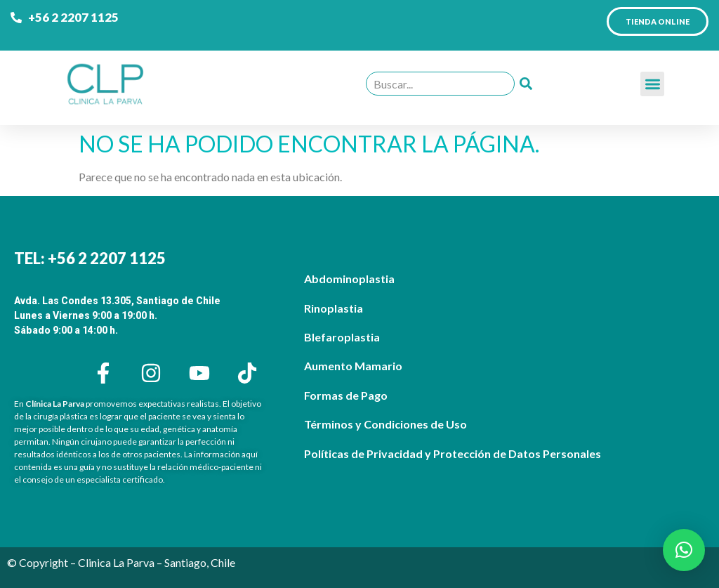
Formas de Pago (346, 395)
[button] (653, 84)
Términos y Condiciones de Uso (385, 424)
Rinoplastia (334, 308)
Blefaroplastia (342, 337)
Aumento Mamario (353, 366)
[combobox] (440, 84)
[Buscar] (526, 84)
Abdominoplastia (349, 279)
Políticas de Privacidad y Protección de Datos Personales (453, 453)
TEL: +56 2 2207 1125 (90, 258)
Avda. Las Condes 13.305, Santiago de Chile (117, 301)
